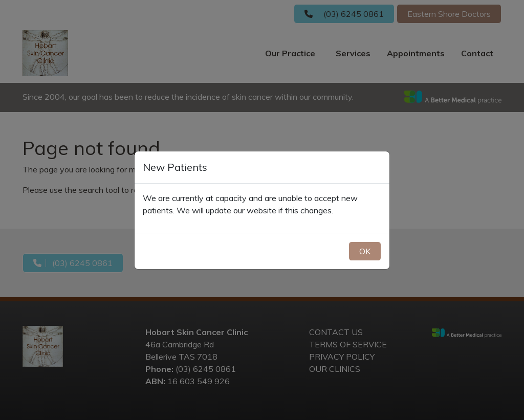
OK (365, 251)
